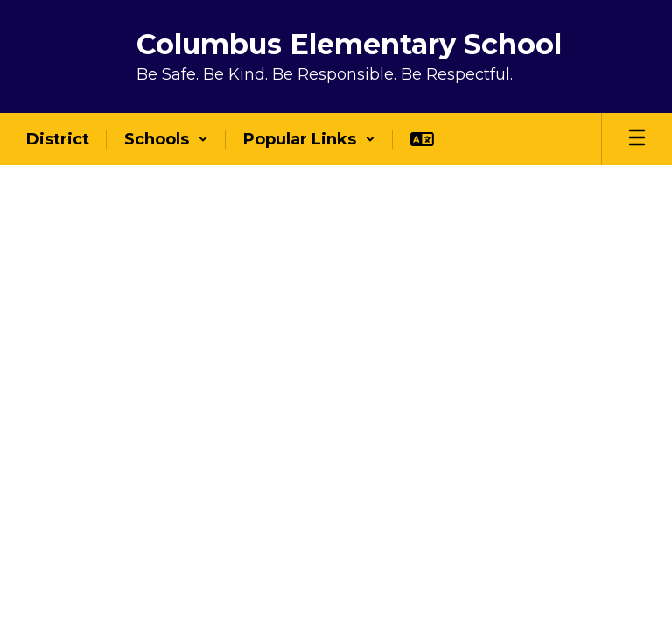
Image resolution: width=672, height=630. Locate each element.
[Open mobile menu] (637, 139)
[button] (166, 139)
